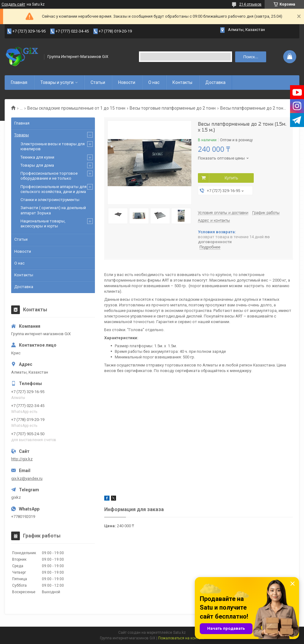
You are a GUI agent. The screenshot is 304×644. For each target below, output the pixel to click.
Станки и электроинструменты (50, 200)
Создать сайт (13, 4)
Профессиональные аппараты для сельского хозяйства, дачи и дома (54, 189)
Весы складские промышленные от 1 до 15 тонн (76, 108)
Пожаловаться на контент (181, 638)
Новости (127, 82)
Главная (19, 82)
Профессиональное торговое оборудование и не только (49, 176)
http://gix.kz (22, 459)
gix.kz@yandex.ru (27, 478)
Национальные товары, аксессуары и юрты (43, 223)
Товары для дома (37, 165)
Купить (231, 178)
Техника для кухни (37, 157)
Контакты (182, 82)
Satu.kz (179, 633)
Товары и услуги (57, 82)
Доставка (215, 82)
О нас (154, 82)
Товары (22, 135)
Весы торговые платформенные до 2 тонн (173, 108)
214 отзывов (250, 4)
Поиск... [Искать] (251, 57)
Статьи (98, 82)
